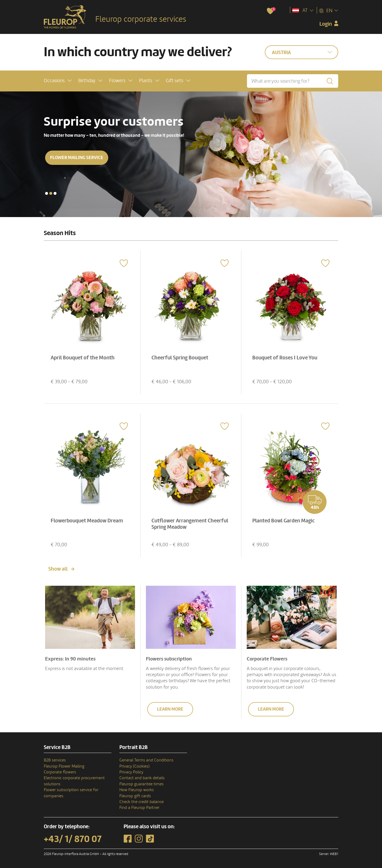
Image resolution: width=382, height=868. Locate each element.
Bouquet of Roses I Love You (285, 358)
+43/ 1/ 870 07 (73, 839)
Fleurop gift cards (135, 796)
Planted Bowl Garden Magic (283, 521)
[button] (58, 81)
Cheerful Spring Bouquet (180, 358)
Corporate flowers (60, 772)
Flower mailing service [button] (77, 158)
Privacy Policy (131, 772)
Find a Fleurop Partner (139, 808)
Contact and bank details (142, 778)
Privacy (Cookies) (134, 766)
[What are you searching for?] (293, 81)
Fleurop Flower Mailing (64, 766)
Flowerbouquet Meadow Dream (87, 521)
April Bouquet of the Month (83, 358)
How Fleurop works (137, 790)
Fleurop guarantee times (142, 784)
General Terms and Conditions (146, 760)
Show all (58, 569)
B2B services (55, 760)
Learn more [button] (170, 709)
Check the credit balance (142, 802)
